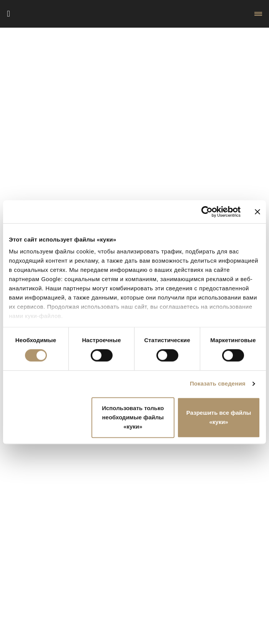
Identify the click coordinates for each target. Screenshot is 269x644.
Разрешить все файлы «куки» (219, 417)
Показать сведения (218, 384)
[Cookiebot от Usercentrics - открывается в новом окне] (207, 212)
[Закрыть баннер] (257, 212)
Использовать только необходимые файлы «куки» (133, 417)
